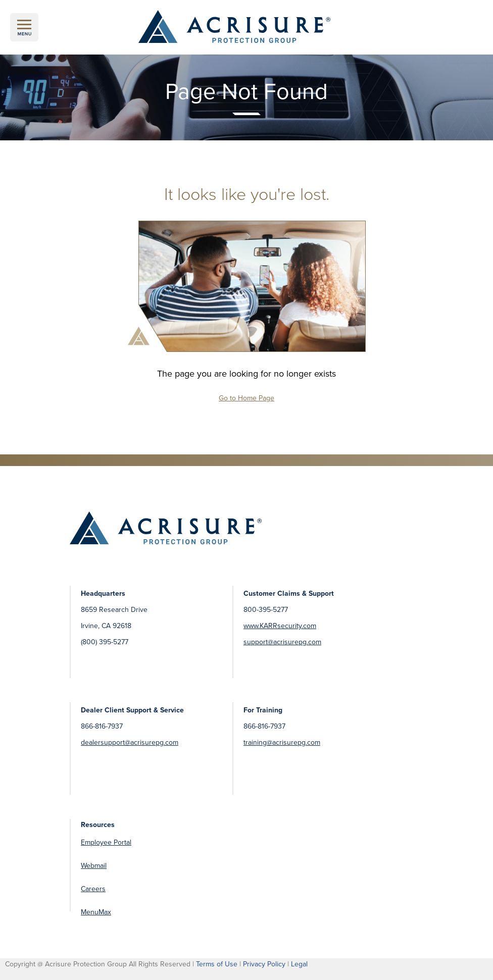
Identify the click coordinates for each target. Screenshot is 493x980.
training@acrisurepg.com (282, 742)
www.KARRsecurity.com (280, 626)
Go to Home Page (247, 398)
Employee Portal (106, 842)
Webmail (94, 866)
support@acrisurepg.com (282, 642)
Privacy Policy (264, 964)
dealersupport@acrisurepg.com (130, 742)
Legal (299, 964)
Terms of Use (217, 964)
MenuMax (96, 912)
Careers (93, 889)
